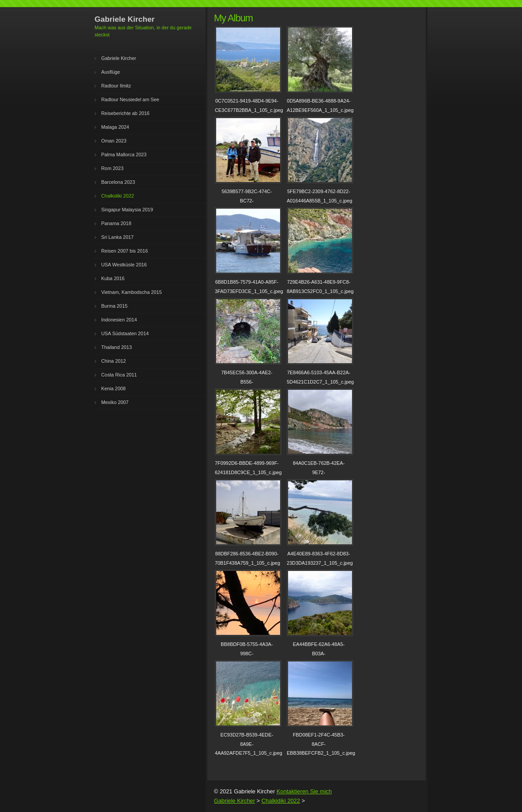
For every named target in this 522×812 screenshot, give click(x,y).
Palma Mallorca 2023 (124, 154)
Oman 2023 (114, 141)
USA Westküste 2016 (124, 265)
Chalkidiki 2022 (118, 196)
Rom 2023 (112, 168)
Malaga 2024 (115, 127)
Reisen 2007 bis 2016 (125, 251)
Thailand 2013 (117, 347)
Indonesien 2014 (119, 320)
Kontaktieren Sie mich (304, 791)
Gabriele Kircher (119, 58)
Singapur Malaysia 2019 (127, 210)
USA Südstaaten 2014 (125, 333)
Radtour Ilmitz (116, 86)
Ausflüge (111, 72)
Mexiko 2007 (115, 402)
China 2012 (114, 361)
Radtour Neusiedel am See (130, 99)
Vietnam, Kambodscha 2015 (131, 292)
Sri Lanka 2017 (117, 237)
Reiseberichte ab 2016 (125, 113)
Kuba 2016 (113, 278)
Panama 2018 (116, 223)
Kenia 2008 (113, 388)
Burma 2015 (114, 306)
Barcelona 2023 (118, 182)
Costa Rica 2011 (119, 375)
